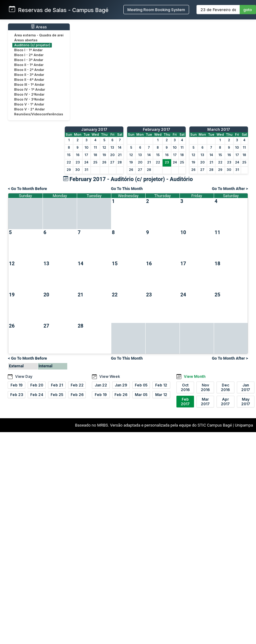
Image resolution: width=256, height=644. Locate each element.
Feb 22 (77, 385)
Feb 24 (37, 395)
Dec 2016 (225, 387)
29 (69, 170)
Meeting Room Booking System (156, 10)
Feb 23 (17, 395)
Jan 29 (121, 385)
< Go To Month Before (27, 189)
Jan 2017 (246, 387)
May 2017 (246, 402)
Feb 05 (141, 385)
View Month (195, 376)
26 (104, 162)
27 (112, 162)
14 (120, 148)
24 (86, 162)
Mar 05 (141, 395)
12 (104, 148)
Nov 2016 (205, 387)
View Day (24, 376)
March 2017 (219, 129)
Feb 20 (37, 385)
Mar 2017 (205, 402)
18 (95, 155)
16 (78, 155)
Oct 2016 (185, 387)
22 (69, 162)
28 (120, 162)
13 (112, 148)
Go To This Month (127, 189)
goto (248, 10)
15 (69, 155)
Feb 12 (161, 385)
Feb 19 (17, 385)
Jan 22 (101, 385)
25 (95, 162)
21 (120, 155)
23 (78, 162)
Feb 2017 (185, 402)
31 (86, 170)
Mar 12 (161, 395)
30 (78, 170)
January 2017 (94, 129)
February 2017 (157, 129)
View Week (110, 376)
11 (95, 148)
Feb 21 (57, 385)
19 (104, 155)
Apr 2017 (225, 402)
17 (86, 155)
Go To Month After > (230, 189)
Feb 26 (77, 395)
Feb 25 (57, 395)
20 (112, 155)
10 (87, 148)
